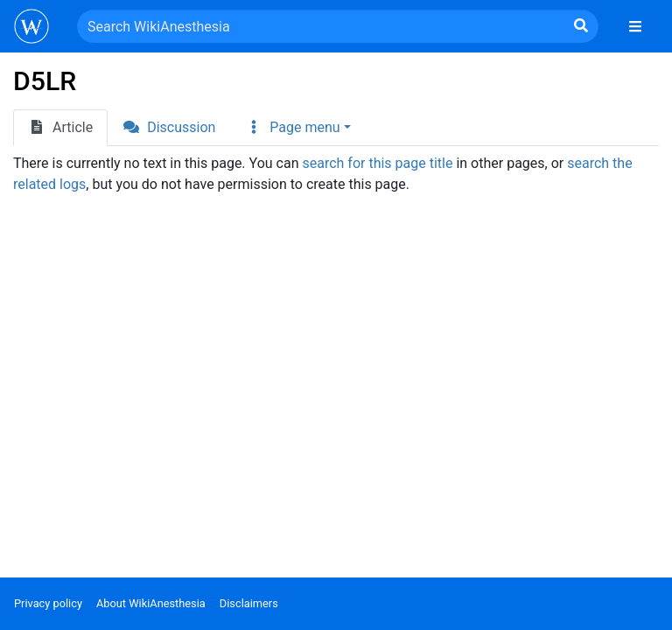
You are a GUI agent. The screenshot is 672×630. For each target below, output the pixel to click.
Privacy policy (48, 603)
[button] (297, 128)
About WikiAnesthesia (151, 603)
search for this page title (377, 163)
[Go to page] (581, 26)
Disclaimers (249, 603)
